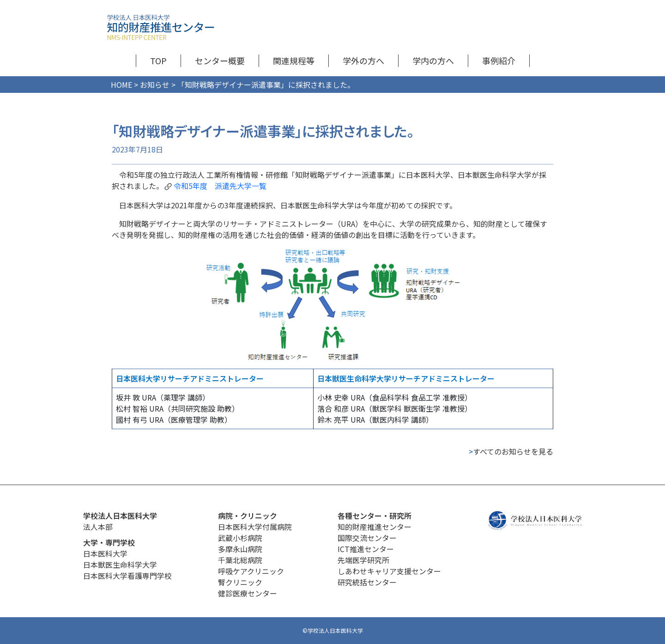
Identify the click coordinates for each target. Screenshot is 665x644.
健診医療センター (248, 593)
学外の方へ (363, 61)
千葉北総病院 (240, 560)
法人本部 (98, 527)
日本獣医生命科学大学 (120, 565)
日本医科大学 (105, 553)
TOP (158, 61)
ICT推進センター (366, 549)
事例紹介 (499, 61)
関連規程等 (294, 61)
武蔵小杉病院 (240, 538)
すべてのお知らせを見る (511, 451)
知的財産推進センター (375, 527)
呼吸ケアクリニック (251, 571)
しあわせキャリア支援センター (389, 571)
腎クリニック (240, 582)
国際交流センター (367, 538)
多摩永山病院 (240, 549)
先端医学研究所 (363, 560)
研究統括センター (367, 582)
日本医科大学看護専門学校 (127, 576)
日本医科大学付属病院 (255, 527)
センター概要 (220, 61)
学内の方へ (433, 61)
